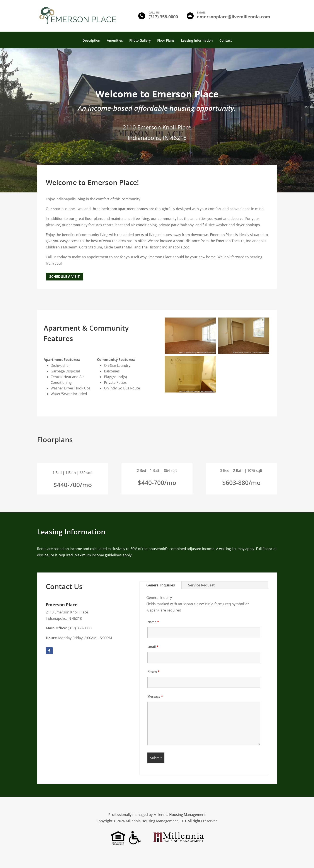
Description (91, 41)
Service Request (201, 585)
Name (153, 622)
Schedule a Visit (64, 277)
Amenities (115, 41)
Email (153, 647)
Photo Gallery (140, 41)
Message (155, 696)
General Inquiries (161, 585)
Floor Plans (166, 41)
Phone (154, 672)
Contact (226, 41)
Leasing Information (197, 41)
